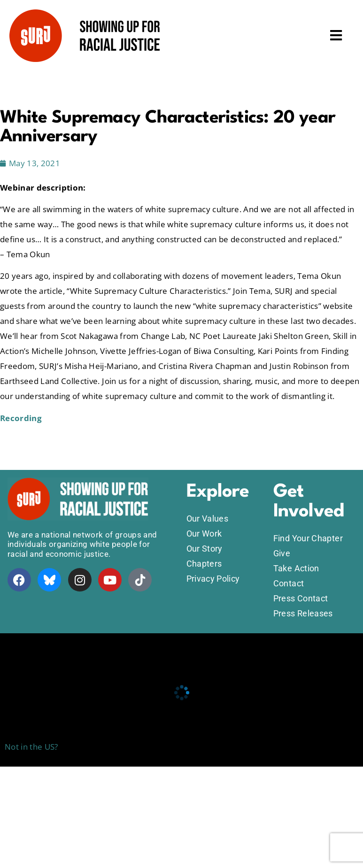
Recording (21, 418)
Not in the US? (31, 747)
